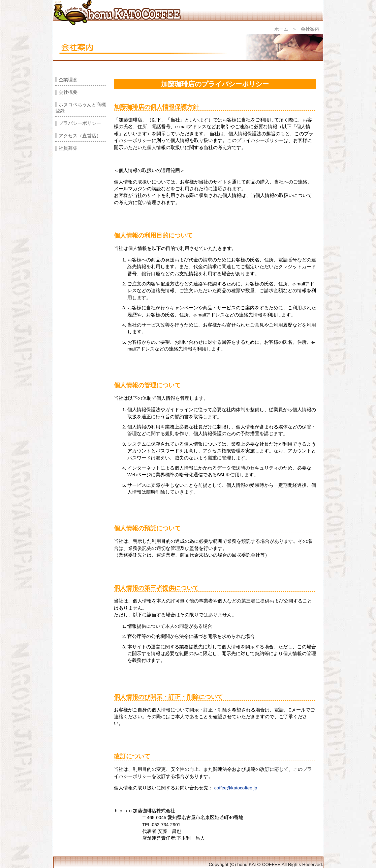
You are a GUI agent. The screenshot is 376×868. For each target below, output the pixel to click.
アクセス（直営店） (80, 136)
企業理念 (68, 80)
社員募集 (68, 148)
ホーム (281, 29)
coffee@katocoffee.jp (236, 788)
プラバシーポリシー (80, 123)
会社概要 (68, 92)
